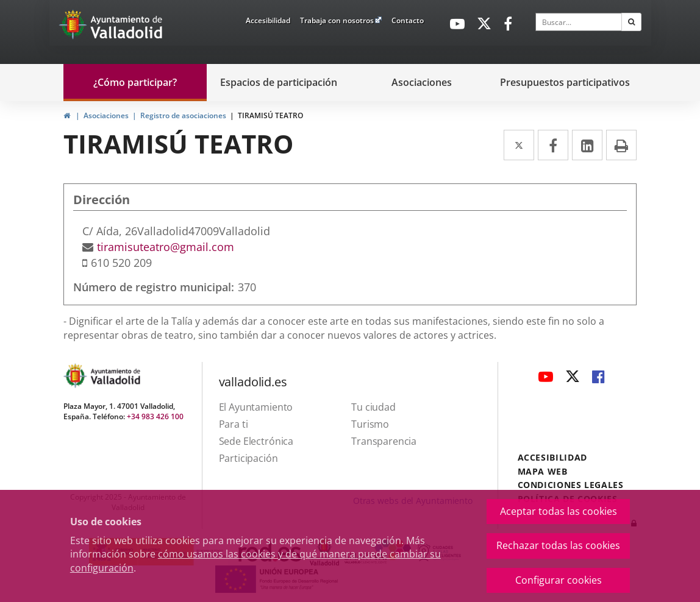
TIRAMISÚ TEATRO (270, 115)
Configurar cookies (559, 580)
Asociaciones (106, 115)
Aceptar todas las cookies (559, 511)
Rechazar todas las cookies (558, 545)
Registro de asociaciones (183, 115)
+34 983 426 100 (155, 416)
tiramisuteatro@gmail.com (166, 247)
